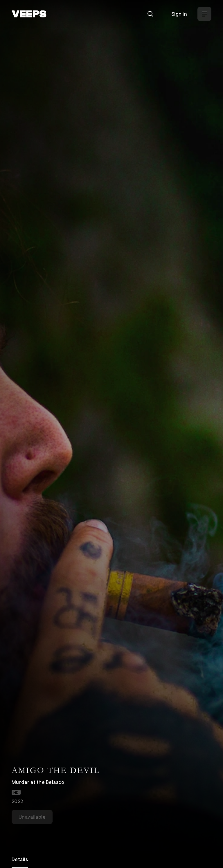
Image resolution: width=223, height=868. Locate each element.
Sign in (179, 14)
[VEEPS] (29, 14)
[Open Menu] (204, 14)
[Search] (150, 14)
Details (20, 859)
